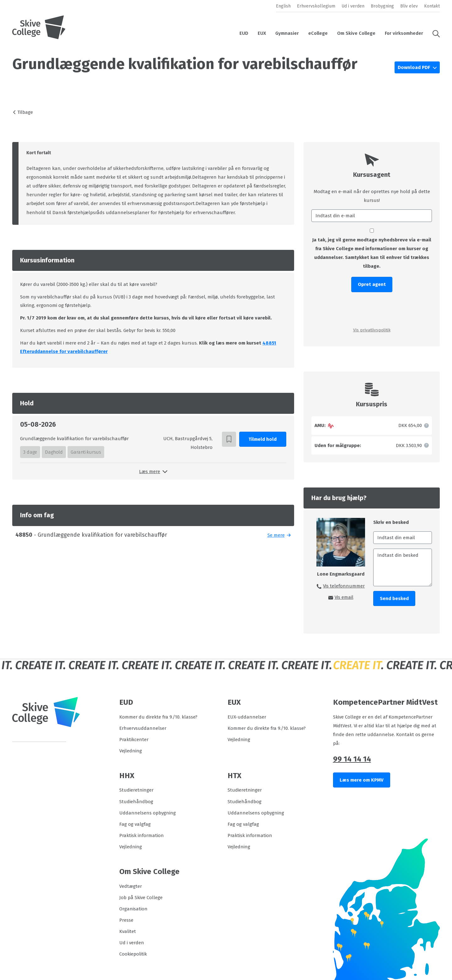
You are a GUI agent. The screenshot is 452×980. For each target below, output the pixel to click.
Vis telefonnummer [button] (344, 586)
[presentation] (372, 309)
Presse (126, 920)
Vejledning (131, 751)
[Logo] (39, 27)
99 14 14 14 (352, 759)
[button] (434, 33)
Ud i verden (353, 6)
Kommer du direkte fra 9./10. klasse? (158, 717)
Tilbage (25, 112)
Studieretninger (136, 790)
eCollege (318, 33)
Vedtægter (131, 886)
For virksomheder (404, 33)
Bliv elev (409, 6)
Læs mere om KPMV (362, 780)
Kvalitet (128, 931)
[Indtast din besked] (403, 567)
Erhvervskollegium (316, 6)
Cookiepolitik (133, 954)
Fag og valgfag (135, 824)
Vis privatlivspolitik (372, 330)
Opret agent (372, 284)
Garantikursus (86, 452)
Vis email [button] (344, 597)
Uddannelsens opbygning (148, 813)
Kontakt (432, 6)
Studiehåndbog (136, 802)
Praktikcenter (134, 740)
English (283, 6)
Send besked (394, 598)
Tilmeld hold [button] (263, 439)
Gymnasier (287, 33)
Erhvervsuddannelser (143, 728)
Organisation (133, 909)
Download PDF (414, 67)
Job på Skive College (141, 898)
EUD (244, 33)
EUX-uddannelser (247, 717)
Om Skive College (356, 33)
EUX (262, 33)
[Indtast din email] (403, 538)
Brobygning (382, 6)
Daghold (54, 452)
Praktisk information (142, 835)
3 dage (30, 452)
